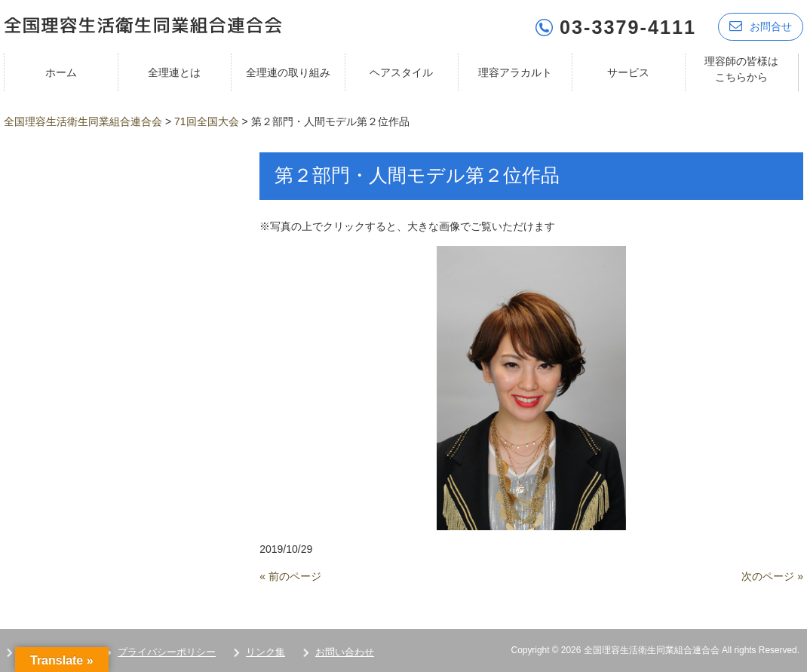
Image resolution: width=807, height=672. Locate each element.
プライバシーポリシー (167, 651)
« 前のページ (290, 575)
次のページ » (772, 575)
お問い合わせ (345, 651)
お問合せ (761, 25)
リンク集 (265, 651)
